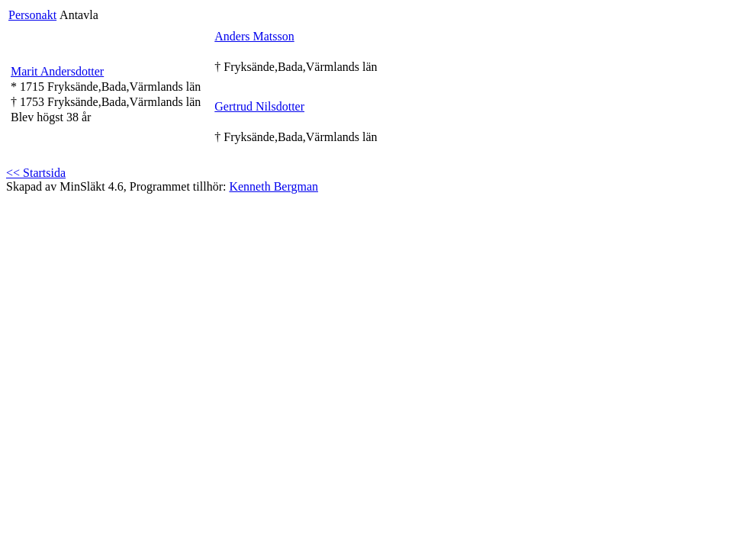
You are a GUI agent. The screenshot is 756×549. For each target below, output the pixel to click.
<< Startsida (36, 173)
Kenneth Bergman (273, 186)
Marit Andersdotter (57, 71)
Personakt (32, 15)
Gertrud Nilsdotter (259, 106)
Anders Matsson (254, 36)
